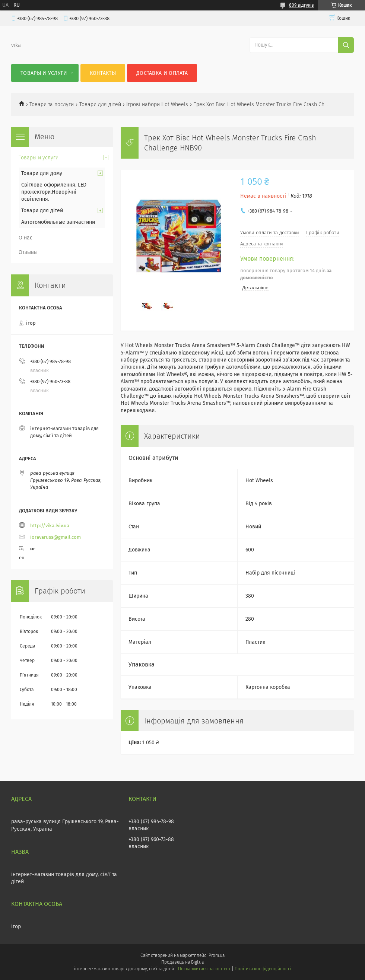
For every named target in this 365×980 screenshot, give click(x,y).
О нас (26, 238)
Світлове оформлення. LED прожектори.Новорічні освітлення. (54, 192)
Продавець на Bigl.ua (182, 962)
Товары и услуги (44, 73)
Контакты (103, 73)
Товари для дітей (100, 104)
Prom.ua (217, 955)
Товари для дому (42, 173)
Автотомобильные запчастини (58, 222)
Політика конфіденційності (263, 969)
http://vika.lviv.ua (50, 526)
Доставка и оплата (162, 73)
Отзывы (28, 252)
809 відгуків (301, 5)
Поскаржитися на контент (204, 969)
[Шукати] (346, 45)
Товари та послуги (52, 104)
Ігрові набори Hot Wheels (157, 104)
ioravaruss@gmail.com (55, 537)
